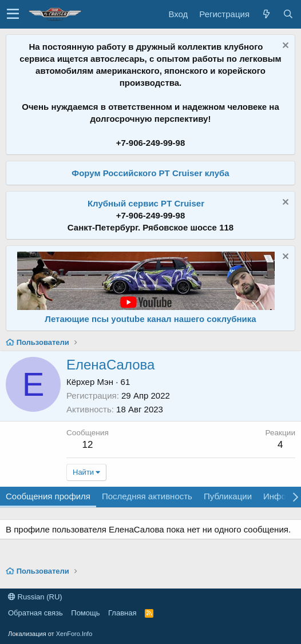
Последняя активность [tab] (147, 496)
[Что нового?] (266, 14)
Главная (122, 613)
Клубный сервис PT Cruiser (146, 203)
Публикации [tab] (228, 496)
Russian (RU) (35, 597)
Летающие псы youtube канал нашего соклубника (150, 319)
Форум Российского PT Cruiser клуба (150, 173)
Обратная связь (35, 613)
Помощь (85, 613)
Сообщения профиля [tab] (48, 496)
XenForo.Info (74, 634)
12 (87, 445)
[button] (13, 14)
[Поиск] (288, 14)
